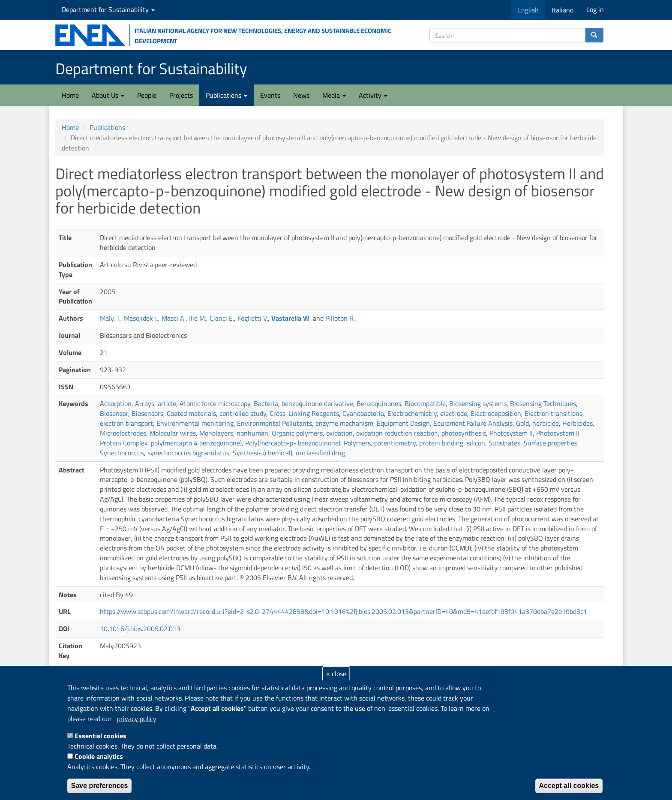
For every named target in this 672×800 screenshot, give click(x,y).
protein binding (441, 443)
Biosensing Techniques (543, 403)
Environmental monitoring (195, 423)
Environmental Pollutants (274, 423)
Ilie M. (198, 318)
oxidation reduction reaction (397, 433)
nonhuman (252, 433)
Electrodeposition (496, 413)
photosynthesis (464, 433)
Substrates (504, 443)
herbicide (546, 423)
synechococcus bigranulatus (188, 453)
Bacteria (266, 403)
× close (336, 674)
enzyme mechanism (344, 423)
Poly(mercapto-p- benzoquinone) (293, 443)
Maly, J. (110, 318)
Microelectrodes (123, 433)
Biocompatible (425, 403)
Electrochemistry (412, 413)
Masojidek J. (141, 318)
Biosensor (114, 413)
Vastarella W (290, 318)
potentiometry (395, 443)
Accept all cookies (569, 786)
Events (270, 95)
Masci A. (174, 318)
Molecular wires (173, 433)
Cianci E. (222, 318)
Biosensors (147, 413)
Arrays (145, 403)
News (301, 95)
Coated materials (191, 413)
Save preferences (100, 786)
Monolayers (216, 433)
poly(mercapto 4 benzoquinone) (196, 443)
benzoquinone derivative (317, 403)
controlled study (243, 413)
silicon (476, 443)
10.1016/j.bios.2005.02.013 (140, 629)
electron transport (126, 423)
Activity (373, 95)
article (167, 403)
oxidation (339, 433)
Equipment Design (403, 423)
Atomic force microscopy (215, 403)
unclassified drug (320, 453)
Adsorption (116, 403)
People (147, 95)
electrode (454, 413)
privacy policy (137, 719)
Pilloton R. (340, 318)
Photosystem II (511, 433)
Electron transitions (553, 413)
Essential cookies (100, 736)
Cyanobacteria (363, 413)
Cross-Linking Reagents (304, 413)
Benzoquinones (379, 403)
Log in (595, 9)
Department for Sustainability (108, 9)
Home (70, 95)
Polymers (357, 443)
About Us (108, 95)
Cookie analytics (99, 756)
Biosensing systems (478, 403)
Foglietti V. (253, 318)
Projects (181, 95)
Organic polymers (297, 433)
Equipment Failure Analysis (473, 423)
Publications (226, 95)
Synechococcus (122, 453)
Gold (522, 423)
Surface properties (550, 443)
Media (334, 95)
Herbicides (577, 423)
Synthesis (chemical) (262, 453)
